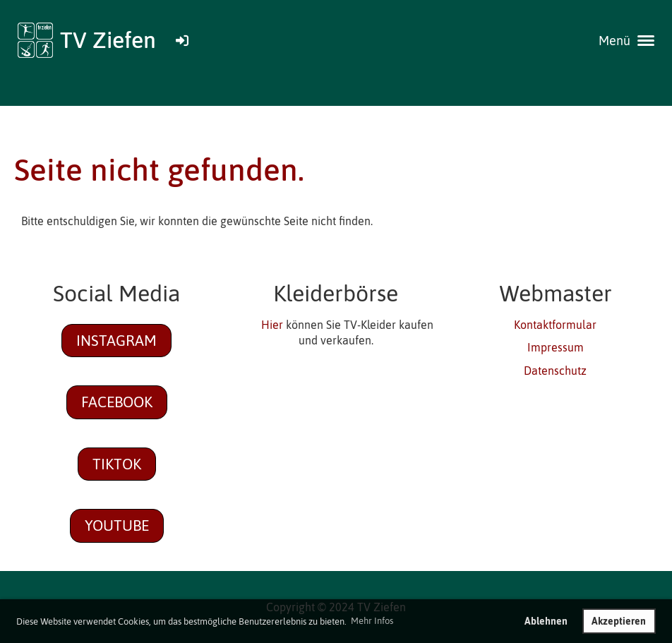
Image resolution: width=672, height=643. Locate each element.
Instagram (116, 340)
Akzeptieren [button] (619, 621)
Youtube (117, 525)
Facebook (117, 402)
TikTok (117, 464)
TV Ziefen (108, 40)
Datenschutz (555, 371)
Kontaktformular (555, 325)
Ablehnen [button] (546, 621)
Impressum (556, 347)
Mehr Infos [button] (372, 621)
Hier (272, 325)
